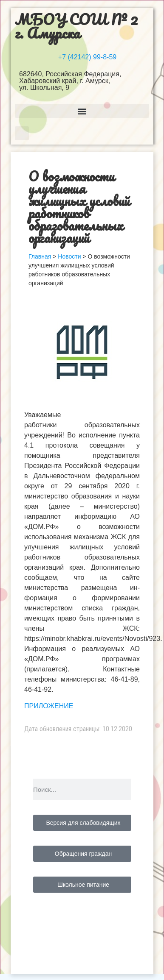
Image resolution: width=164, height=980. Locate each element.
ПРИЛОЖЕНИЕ (49, 706)
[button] (82, 111)
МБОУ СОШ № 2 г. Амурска (76, 26)
